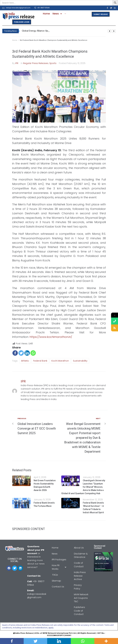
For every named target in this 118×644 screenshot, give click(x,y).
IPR (17, 63)
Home (15, 40)
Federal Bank (40, 361)
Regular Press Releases (36, 63)
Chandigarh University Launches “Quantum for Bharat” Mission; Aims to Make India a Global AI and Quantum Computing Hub (83, 487)
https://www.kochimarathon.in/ (51, 337)
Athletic (25, 361)
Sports (53, 63)
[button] (42, 8)
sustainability (80, 361)
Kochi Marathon (60, 361)
